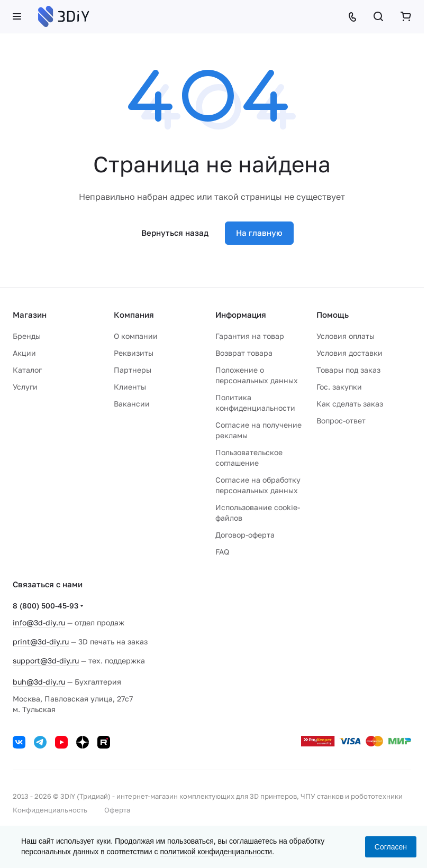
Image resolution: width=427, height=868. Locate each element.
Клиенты (130, 387)
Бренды (27, 336)
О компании (136, 336)
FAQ (222, 552)
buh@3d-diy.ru (39, 682)
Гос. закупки (339, 387)
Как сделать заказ (350, 404)
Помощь (333, 315)
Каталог (27, 370)
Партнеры (133, 370)
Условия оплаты (346, 336)
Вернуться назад (175, 233)
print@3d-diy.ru (41, 641)
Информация (241, 315)
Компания (134, 315)
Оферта (117, 810)
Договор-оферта (245, 535)
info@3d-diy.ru (39, 622)
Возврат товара (244, 353)
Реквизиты (134, 353)
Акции (24, 353)
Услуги (25, 387)
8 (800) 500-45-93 (46, 606)
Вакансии (132, 404)
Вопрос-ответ (341, 421)
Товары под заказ (348, 370)
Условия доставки (349, 353)
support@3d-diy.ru (46, 661)
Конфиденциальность (50, 810)
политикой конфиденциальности (216, 852)
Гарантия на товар (250, 336)
